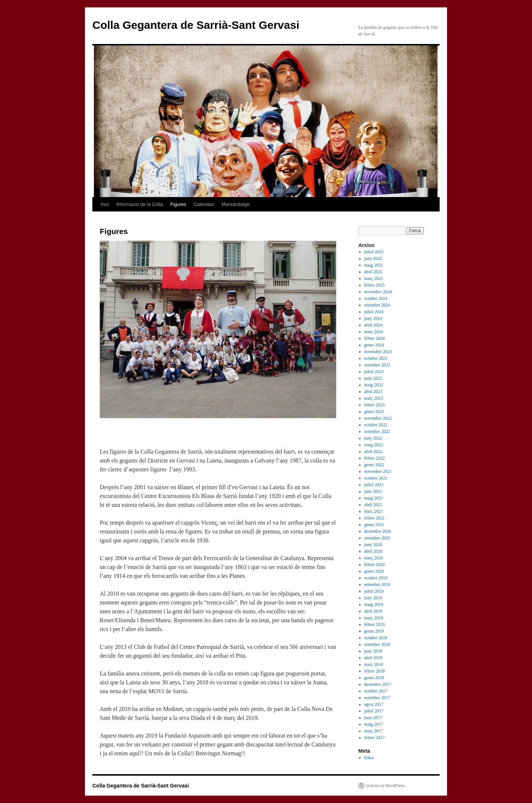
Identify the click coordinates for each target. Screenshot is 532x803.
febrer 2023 (375, 405)
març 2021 (374, 511)
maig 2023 (374, 385)
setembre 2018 (377, 644)
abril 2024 (373, 325)
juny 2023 (373, 378)
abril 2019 (373, 611)
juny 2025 (373, 258)
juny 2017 (373, 718)
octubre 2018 (376, 638)
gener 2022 (374, 465)
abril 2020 (373, 551)
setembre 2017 (377, 698)
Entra (369, 758)
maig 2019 (374, 604)
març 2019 (374, 618)
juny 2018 (373, 651)
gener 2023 (374, 411)
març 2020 (374, 558)
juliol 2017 (374, 711)
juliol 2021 (374, 485)
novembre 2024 (378, 292)
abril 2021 (373, 505)
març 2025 (374, 278)
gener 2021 (374, 525)
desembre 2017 (378, 684)
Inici (105, 204)
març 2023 (374, 398)
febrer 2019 (375, 624)
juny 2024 (373, 318)
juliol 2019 (374, 591)
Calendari (204, 204)
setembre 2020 (377, 538)
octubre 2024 (376, 298)
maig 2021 (374, 498)
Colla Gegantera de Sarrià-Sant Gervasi (196, 25)
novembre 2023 (378, 352)
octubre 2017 (376, 691)
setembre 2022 (377, 431)
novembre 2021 (378, 471)
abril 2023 (373, 392)
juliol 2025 (374, 252)
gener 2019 (374, 631)
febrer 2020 (375, 565)
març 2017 (374, 731)
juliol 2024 (374, 312)
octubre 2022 (376, 425)
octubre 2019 (376, 578)
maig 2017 (374, 724)
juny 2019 (373, 598)
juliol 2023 (374, 372)
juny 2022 (373, 438)
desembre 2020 (378, 531)
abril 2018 (373, 658)
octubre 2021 (376, 478)
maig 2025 (374, 265)
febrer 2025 (375, 285)
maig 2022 (374, 445)
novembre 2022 (378, 418)
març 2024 (374, 332)
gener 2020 (374, 571)
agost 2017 (374, 704)
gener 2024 (374, 345)
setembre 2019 (377, 585)
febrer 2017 (375, 738)
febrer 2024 (375, 338)
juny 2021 (373, 491)
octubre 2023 (376, 358)
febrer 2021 (375, 518)
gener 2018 (374, 678)
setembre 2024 (377, 305)
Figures (178, 204)
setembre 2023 (377, 365)
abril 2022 (373, 451)
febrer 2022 (375, 458)
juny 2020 (373, 545)
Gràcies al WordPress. (386, 786)
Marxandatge (236, 204)
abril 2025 (373, 272)
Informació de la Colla (140, 204)
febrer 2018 (375, 671)
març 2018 (374, 664)
